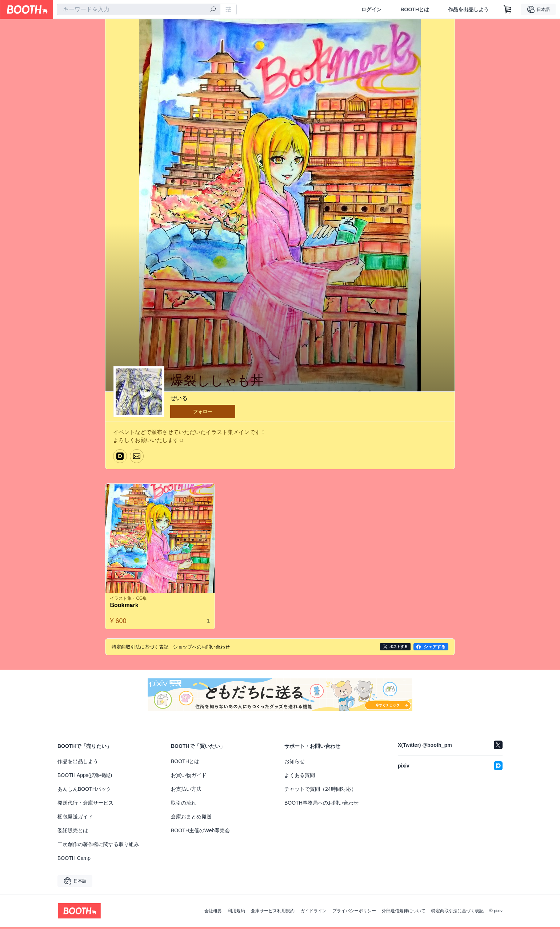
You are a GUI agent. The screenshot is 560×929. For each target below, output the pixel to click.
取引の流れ (184, 805)
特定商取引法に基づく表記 (457, 913)
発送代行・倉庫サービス (85, 805)
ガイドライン (313, 913)
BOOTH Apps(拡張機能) (85, 777)
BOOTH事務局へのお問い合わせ (321, 805)
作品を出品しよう (468, 9)
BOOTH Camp (74, 860)
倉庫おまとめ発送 (191, 818)
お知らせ (295, 763)
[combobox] (139, 9)
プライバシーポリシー (354, 913)
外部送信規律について (404, 913)
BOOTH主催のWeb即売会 (200, 832)
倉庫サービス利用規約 (273, 913)
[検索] (213, 10)
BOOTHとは (415, 9)
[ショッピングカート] (508, 9)
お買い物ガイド (189, 777)
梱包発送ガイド (75, 818)
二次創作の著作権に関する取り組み (98, 846)
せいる (179, 398)
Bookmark (126, 607)
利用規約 (236, 913)
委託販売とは (73, 832)
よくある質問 (300, 777)
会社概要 (213, 913)
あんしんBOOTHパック (84, 791)
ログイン (371, 9)
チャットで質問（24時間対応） (320, 791)
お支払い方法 (186, 791)
